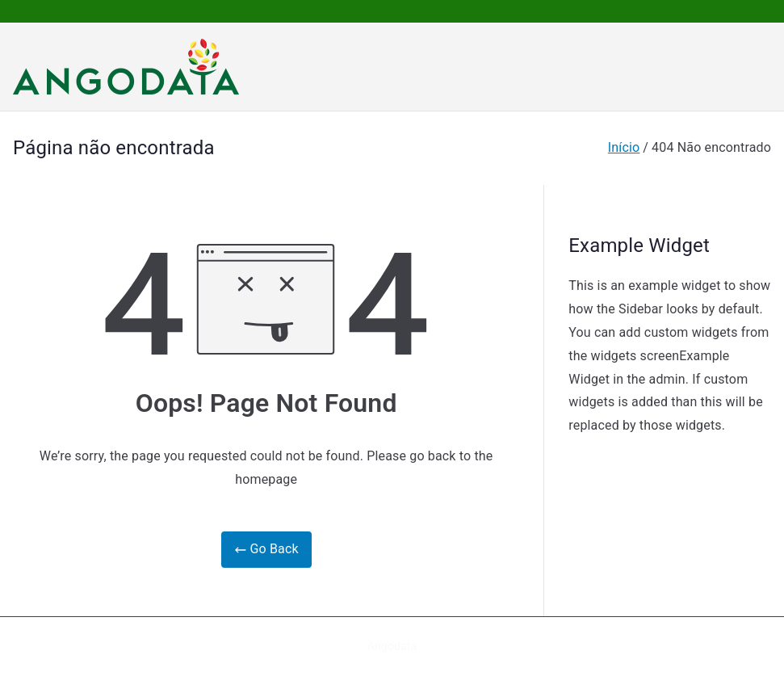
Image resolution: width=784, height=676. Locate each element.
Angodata (392, 646)
